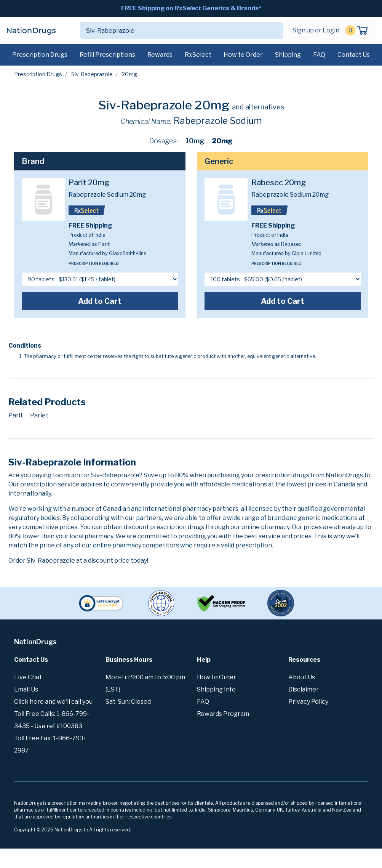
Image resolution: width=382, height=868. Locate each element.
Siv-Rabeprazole (92, 74)
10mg (195, 141)
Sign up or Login (316, 30)
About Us (302, 677)
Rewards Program (223, 714)
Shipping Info (216, 689)
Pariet (39, 415)
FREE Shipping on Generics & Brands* (191, 8)
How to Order (243, 55)
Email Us (26, 689)
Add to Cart (100, 301)
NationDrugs (31, 30)
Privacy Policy (308, 702)
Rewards (160, 55)
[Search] (173, 30)
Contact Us (354, 55)
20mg (222, 141)
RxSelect (198, 55)
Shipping (288, 55)
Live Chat (28, 677)
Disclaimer (304, 689)
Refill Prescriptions (107, 55)
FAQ (319, 55)
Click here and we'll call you (53, 702)
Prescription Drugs (40, 55)
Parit (16, 415)
